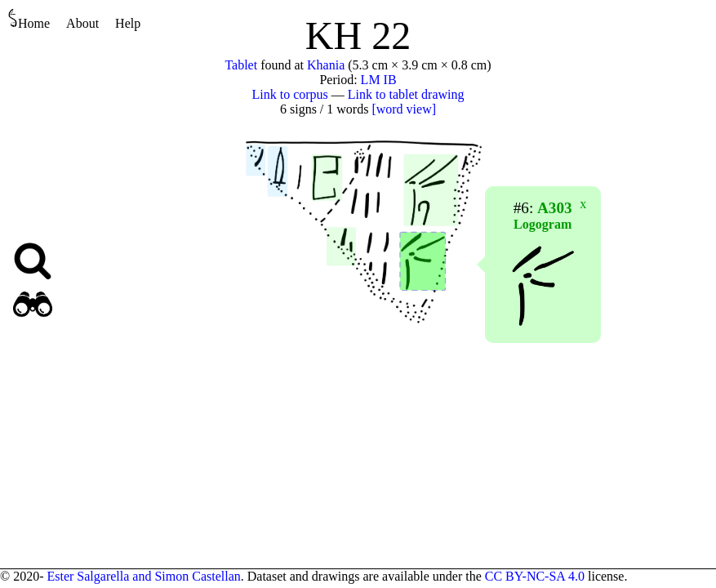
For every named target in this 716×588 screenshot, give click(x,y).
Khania (326, 65)
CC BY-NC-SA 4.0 (535, 576)
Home (29, 19)
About (82, 23)
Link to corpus (290, 94)
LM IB (379, 80)
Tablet (241, 65)
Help (128, 23)
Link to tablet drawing (406, 94)
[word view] (404, 109)
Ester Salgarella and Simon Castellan (143, 576)
